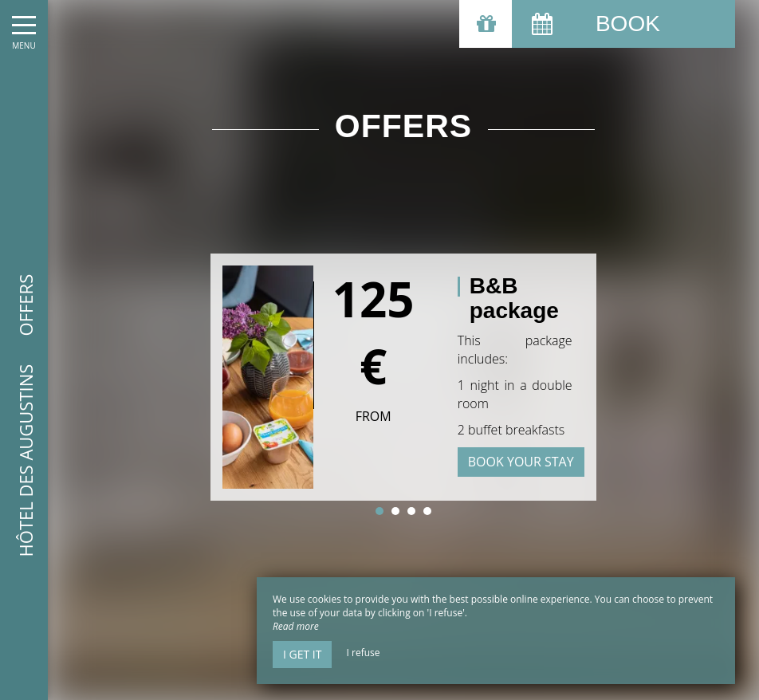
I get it (302, 654)
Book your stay (521, 462)
